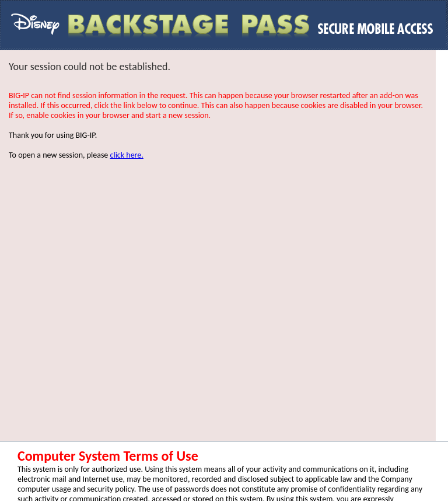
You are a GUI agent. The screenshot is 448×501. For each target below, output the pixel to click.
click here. (127, 155)
